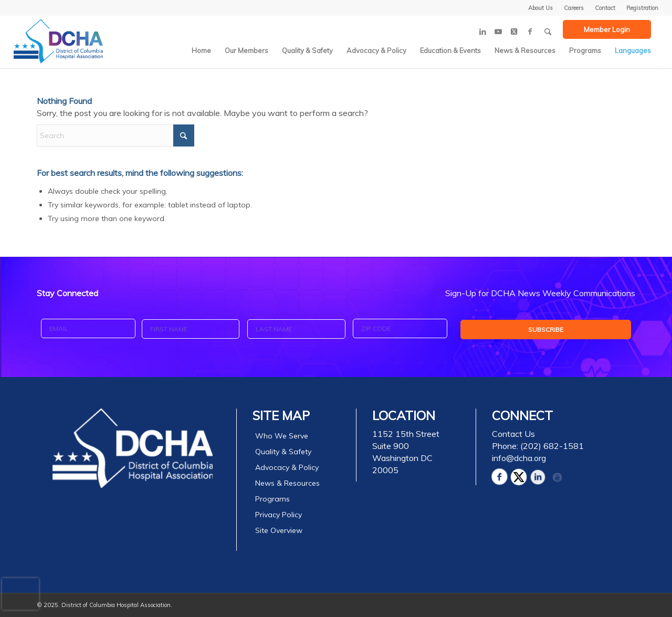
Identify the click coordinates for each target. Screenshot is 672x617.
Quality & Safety (283, 452)
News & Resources (287, 483)
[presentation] (20, 594)
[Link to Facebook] (530, 32)
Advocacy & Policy (287, 467)
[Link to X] (514, 32)
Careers (574, 8)
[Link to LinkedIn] (482, 32)
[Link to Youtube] (498, 32)
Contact (605, 8)
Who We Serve (282, 436)
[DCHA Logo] (58, 41)
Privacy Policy (279, 515)
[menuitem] (541, 8)
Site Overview (279, 530)
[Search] (548, 28)
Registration (642, 8)
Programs (272, 499)
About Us (540, 8)
